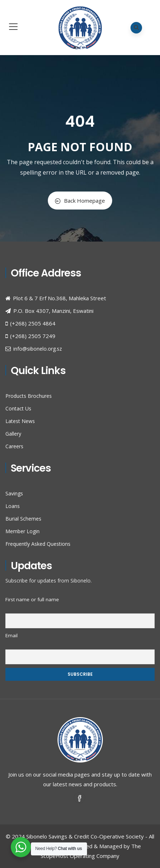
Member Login (22, 531)
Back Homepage (80, 201)
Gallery (13, 434)
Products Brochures (29, 396)
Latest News (20, 421)
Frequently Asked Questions (38, 544)
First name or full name (32, 599)
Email (12, 635)
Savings (14, 493)
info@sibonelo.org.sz (38, 349)
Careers (14, 446)
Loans (13, 506)
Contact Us (18, 408)
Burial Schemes (23, 519)
